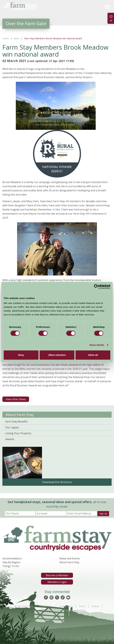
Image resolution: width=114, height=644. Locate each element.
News (16, 38)
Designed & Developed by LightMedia (66, 610)
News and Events (70, 558)
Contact (95, 606)
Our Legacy (12, 427)
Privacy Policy (46, 606)
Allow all (93, 355)
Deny (21, 355)
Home (6, 38)
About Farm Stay (20, 415)
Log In (37, 610)
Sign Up (103, 513)
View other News (16, 399)
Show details (97, 345)
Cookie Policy (66, 606)
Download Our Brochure (57, 482)
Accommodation (12, 558)
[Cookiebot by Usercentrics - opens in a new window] (96, 287)
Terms (82, 606)
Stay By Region (11, 562)
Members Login (57, 582)
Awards (10, 439)
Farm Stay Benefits (16, 421)
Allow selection (57, 355)
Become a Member (57, 575)
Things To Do (11, 566)
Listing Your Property (18, 433)
